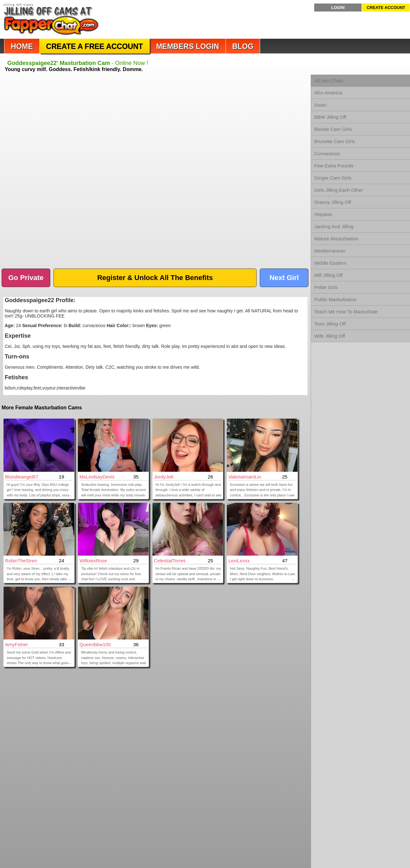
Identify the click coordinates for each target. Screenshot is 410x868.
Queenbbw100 (95, 644)
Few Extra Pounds (334, 166)
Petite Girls (326, 287)
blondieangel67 (22, 477)
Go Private (26, 278)
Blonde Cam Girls (333, 129)
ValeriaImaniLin (245, 477)
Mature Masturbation (336, 239)
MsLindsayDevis (97, 477)
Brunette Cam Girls (335, 141)
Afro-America (328, 93)
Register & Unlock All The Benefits (155, 278)
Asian (320, 105)
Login (338, 8)
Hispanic (324, 214)
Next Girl (284, 278)
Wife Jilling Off (330, 336)
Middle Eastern (330, 263)
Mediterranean (330, 251)
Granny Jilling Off (333, 202)
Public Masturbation (335, 299)
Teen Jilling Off (330, 324)
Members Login (188, 46)
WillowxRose (93, 561)
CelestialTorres (170, 561)
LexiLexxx (239, 561)
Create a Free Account (94, 46)
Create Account (386, 8)
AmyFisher (17, 644)
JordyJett (164, 477)
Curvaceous (327, 153)
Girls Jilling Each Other (339, 190)
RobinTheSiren (21, 561)
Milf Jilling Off (328, 275)
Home (22, 46)
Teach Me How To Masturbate (346, 312)
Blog (243, 46)
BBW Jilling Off (330, 117)
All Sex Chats (329, 80)
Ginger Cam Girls (333, 178)
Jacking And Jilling (334, 226)
